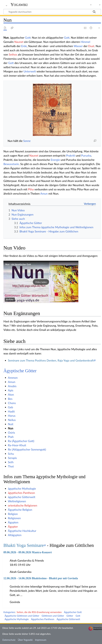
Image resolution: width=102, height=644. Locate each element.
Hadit (11, 411)
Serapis (12, 458)
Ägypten (13, 522)
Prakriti (71, 155)
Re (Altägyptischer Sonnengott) (27, 449)
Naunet (19, 42)
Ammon (13, 378)
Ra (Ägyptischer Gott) (21, 441)
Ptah (11, 437)
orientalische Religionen (23, 505)
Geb (11, 407)
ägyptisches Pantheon (21, 493)
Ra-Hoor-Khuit (17, 445)
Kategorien (9, 612)
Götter (70, 616)
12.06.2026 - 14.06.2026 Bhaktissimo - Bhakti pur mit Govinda (41, 578)
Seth (11, 462)
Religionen (14, 518)
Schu (11, 454)
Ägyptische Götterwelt (68, 619)
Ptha (31, 189)
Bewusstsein (11, 164)
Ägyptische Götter (20, 371)
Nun (11, 428)
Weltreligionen (17, 501)
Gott (28, 38)
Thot (11, 466)
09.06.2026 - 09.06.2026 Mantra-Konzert (28, 552)
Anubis (12, 386)
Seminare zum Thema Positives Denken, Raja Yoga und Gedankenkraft (51, 360)
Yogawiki (19, 5)
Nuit (11, 424)
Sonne (27, 141)
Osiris (11, 433)
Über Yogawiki (25, 640)
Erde (24, 46)
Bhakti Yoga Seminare (24, 545)
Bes (10, 399)
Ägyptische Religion (20, 510)
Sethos (13, 54)
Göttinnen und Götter (53, 616)
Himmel (85, 42)
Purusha (86, 155)
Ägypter (13, 527)
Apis (11, 390)
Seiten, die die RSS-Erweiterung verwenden (39, 612)
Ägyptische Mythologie (17, 619)
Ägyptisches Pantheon (43, 619)
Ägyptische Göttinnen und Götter (22, 616)
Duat (91, 46)
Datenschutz (9, 640)
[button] (41, 282)
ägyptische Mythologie (22, 489)
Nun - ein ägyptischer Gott (18, 264)
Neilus (12, 420)
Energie (55, 160)
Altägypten (15, 535)
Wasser (78, 46)
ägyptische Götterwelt (22, 497)
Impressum (41, 640)
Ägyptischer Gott (73, 612)
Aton (11, 395)
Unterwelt (30, 71)
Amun (44, 193)
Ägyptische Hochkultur (22, 531)
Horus (12, 416)
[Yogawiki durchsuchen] (52, 12)
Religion (13, 514)
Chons (12, 403)
